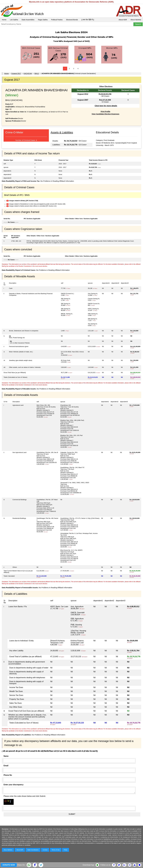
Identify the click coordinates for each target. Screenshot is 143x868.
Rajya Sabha (43, 20)
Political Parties (57, 20)
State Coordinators (33, 850)
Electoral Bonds (72, 20)
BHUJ (37, 73)
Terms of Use (56, 850)
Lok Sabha (14, 20)
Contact (45, 850)
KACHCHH (28, 73)
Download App (88, 865)
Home (4, 20)
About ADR (123, 20)
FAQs (65, 850)
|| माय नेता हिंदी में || (88, 20)
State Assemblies (28, 20)
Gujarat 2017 (16, 73)
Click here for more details (106, 106)
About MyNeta (136, 20)
